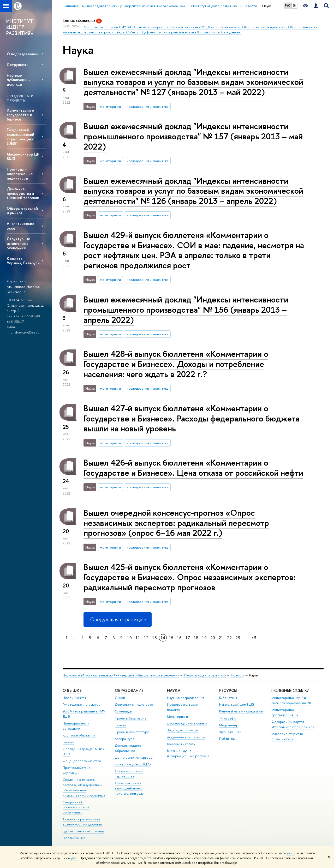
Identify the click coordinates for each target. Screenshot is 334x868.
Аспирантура (124, 739)
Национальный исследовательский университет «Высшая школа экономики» (121, 675)
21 (221, 638)
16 (179, 638)
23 (238, 638)
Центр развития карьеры (134, 757)
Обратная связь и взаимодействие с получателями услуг (130, 788)
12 (146, 638)
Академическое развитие (186, 737)
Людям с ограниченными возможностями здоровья (82, 822)
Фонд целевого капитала (82, 761)
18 (196, 638)
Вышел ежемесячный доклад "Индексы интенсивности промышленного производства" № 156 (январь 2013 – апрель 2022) (186, 310)
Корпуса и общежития (80, 735)
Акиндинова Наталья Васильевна (23, 289)
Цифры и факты (74, 698)
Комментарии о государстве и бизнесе (20, 115)
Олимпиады (123, 711)
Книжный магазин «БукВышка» (241, 711)
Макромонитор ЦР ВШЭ (23, 156)
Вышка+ (121, 725)
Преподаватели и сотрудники (76, 726)
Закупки (68, 742)
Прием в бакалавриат (131, 718)
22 (229, 638)
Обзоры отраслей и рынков (22, 211)
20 (213, 638)
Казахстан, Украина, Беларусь (23, 261)
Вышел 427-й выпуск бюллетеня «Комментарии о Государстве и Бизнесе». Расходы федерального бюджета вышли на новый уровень (192, 418)
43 (254, 638)
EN (294, 5)
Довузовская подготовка (134, 704)
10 (129, 638)
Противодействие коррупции (77, 770)
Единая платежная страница (83, 831)
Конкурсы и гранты (181, 744)
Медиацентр (229, 725)
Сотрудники (18, 65)
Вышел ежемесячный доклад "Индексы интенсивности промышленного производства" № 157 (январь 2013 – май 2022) (193, 136)
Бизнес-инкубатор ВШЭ (133, 764)
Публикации (228, 739)
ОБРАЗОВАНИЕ (129, 690)
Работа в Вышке (74, 838)
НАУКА (174, 690)
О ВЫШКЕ (72, 690)
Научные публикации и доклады (19, 80)
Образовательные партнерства (129, 774)
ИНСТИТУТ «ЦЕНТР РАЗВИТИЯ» (20, 27)
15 (171, 638)
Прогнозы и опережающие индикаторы (20, 174)
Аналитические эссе (21, 226)
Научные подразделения (186, 698)
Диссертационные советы (187, 723)
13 (154, 638)
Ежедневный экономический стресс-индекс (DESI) (20, 136)
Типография (228, 718)
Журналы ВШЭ (230, 732)
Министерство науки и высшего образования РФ (291, 700)
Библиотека (228, 698)
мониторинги (110, 106)
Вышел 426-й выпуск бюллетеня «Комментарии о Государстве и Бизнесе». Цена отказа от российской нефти (193, 468)
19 (204, 638)
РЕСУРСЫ (228, 690)
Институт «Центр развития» (205, 675)
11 (138, 638)
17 (188, 638)
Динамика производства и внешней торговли (23, 193)
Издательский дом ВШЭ (237, 704)
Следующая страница (117, 619)
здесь (290, 853)
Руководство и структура (81, 704)
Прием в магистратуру (132, 732)
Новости (238, 675)
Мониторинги (177, 717)
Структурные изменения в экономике (19, 243)
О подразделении (23, 54)
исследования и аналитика (148, 106)
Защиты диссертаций (183, 730)
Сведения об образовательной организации (76, 807)
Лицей (120, 698)
